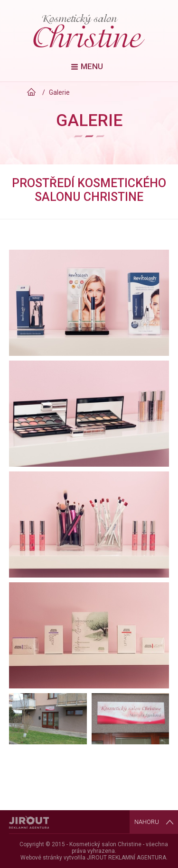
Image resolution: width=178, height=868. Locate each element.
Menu (92, 66)
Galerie (59, 92)
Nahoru (147, 822)
